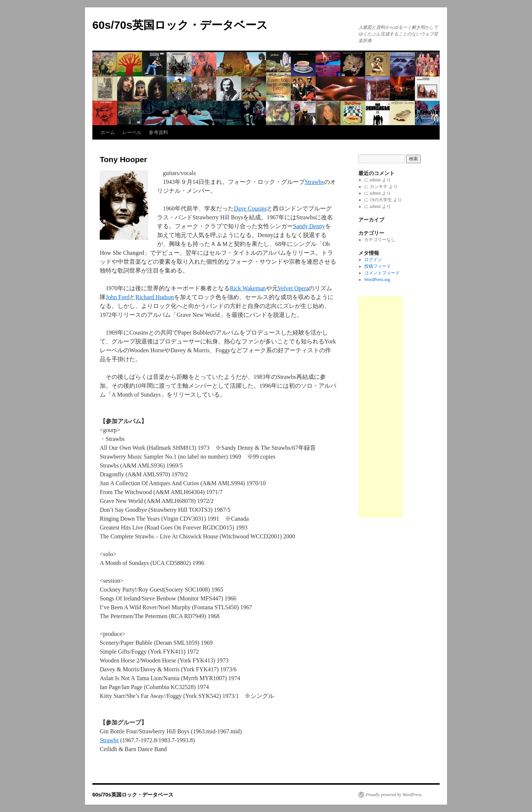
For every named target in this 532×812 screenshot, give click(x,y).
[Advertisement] (381, 407)
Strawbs (314, 182)
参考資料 (158, 132)
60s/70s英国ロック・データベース (180, 25)
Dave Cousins (250, 208)
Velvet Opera (293, 288)
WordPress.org (377, 280)
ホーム (108, 132)
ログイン (373, 260)
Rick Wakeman (248, 288)
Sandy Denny (309, 226)
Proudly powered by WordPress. (394, 795)
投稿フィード (378, 266)
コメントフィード (382, 273)
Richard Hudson (154, 297)
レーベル (132, 132)
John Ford (117, 297)
